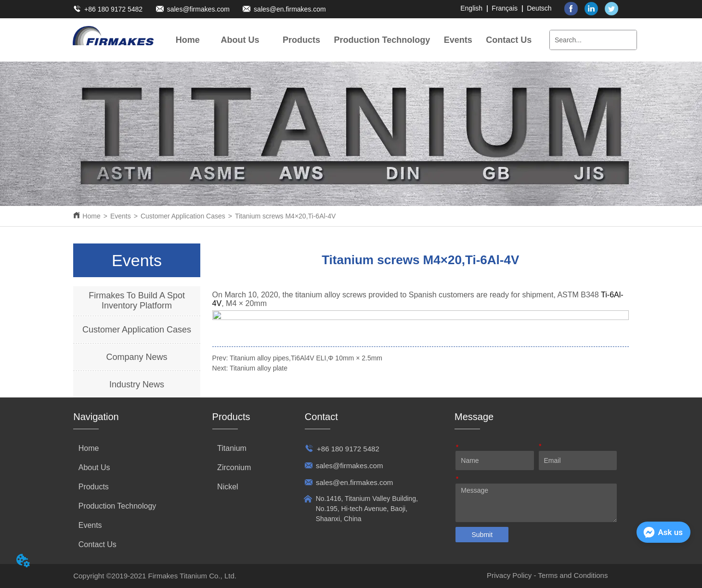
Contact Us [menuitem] (509, 40)
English (471, 8)
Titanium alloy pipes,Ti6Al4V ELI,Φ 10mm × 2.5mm (306, 358)
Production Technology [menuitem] (382, 40)
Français (505, 8)
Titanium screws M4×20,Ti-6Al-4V (285, 216)
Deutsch (539, 8)
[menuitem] (240, 40)
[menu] (350, 40)
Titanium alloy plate (259, 368)
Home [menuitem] (188, 40)
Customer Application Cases (183, 216)
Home (91, 216)
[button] (240, 40)
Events (121, 216)
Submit (482, 535)
